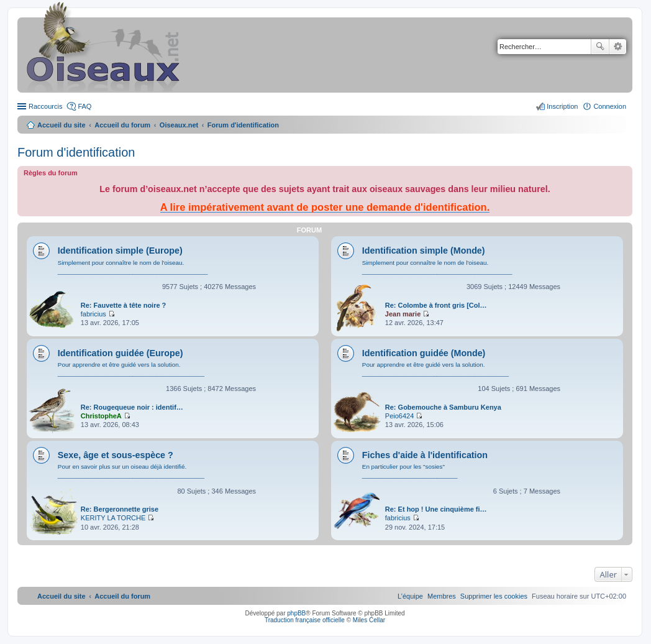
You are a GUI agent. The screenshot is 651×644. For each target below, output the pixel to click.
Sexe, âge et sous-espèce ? (116, 455)
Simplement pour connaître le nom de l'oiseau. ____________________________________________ (133, 267)
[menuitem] (494, 596)
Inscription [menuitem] (562, 106)
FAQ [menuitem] (84, 106)
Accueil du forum (122, 125)
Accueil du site (61, 125)
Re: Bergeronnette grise (120, 509)
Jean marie (403, 314)
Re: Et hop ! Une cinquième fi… (436, 509)
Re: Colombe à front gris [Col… (436, 305)
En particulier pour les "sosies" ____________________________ (410, 471)
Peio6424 (400, 416)
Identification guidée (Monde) (424, 353)
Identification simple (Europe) (120, 251)
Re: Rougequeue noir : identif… (132, 407)
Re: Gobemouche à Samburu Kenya (443, 407)
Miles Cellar (369, 620)
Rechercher (600, 47)
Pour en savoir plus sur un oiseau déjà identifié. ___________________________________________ (131, 471)
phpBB (296, 613)
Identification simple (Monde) (424, 251)
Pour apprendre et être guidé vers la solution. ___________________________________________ (131, 369)
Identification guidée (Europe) (121, 353)
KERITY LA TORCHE (113, 518)
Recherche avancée (618, 47)
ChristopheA (101, 416)
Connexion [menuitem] (610, 106)
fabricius (93, 314)
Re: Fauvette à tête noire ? (124, 305)
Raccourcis (45, 106)
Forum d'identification (76, 152)
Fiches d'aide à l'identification (425, 455)
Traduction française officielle (305, 620)
